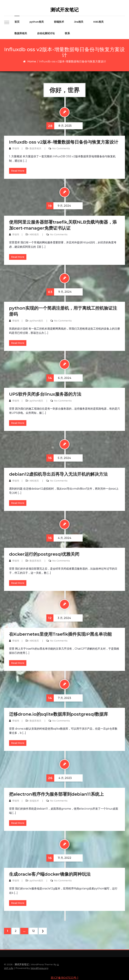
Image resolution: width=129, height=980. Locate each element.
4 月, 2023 (59, 778)
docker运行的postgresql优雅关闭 (44, 554)
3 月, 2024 (59, 618)
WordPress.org (39, 968)
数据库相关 (21, 33)
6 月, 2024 (59, 378)
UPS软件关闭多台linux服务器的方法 (45, 394)
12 (33, 931)
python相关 (37, 22)
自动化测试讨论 (46, 33)
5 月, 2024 (59, 458)
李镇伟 (16, 148)
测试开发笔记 (64, 10)
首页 (17, 22)
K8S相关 (99, 22)
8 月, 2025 (59, 126)
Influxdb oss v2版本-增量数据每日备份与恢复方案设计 (64, 142)
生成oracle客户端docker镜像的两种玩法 (50, 874)
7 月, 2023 (59, 698)
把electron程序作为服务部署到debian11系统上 (56, 794)
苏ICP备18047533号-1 (64, 978)
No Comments (61, 148)
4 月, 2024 (59, 538)
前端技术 (59, 22)
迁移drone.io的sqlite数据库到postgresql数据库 (59, 714)
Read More (18, 171)
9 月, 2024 (59, 206)
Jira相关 (79, 22)
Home (32, 61)
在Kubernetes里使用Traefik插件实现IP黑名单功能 (60, 634)
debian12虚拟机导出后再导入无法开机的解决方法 (58, 474)
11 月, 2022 (59, 858)
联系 (67, 33)
